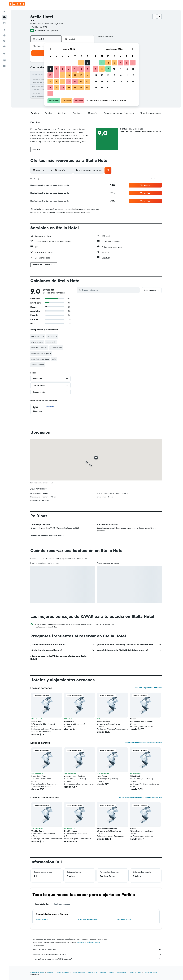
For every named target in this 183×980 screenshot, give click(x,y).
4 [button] (56, 69)
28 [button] (75, 87)
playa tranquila (37, 342)
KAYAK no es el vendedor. (97, 950)
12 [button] (63, 75)
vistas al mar (52, 336)
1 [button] (81, 63)
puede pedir (51, 342)
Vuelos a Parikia (42, 920)
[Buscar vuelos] (4, 12)
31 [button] (50, 94)
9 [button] (87, 69)
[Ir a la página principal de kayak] (17, 4)
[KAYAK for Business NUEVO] (4, 46)
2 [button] (87, 63)
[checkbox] (43, 409)
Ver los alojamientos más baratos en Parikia (143, 742)
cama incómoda (38, 365)
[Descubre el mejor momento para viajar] (4, 41)
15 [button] (81, 75)
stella (54, 359)
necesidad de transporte (41, 353)
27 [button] (69, 87)
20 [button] (69, 81)
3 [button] (50, 69)
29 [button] (81, 87)
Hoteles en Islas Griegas (117, 972)
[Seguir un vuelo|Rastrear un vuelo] (4, 35)
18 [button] (56, 81)
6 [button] (69, 69)
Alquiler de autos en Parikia (87, 920)
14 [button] (75, 75)
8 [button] (81, 69)
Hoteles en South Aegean (97, 972)
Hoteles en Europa (62, 972)
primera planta (56, 348)
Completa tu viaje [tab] (42, 904)
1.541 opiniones (52, 30)
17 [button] (50, 81)
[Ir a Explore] (4, 30)
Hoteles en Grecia (78, 972)
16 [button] (87, 75)
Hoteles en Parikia (124, 920)
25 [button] (56, 87)
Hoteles (50, 972)
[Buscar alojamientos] (4, 17)
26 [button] (63, 87)
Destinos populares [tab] (62, 904)
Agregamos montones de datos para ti (97, 954)
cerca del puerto (38, 336)
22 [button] (81, 81)
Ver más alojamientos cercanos (149, 688)
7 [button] (75, 69)
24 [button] (50, 87)
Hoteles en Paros (135, 972)
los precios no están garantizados (88, 942)
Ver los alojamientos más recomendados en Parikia (140, 797)
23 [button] (87, 81)
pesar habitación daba (40, 359)
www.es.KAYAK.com (37, 972)
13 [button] (69, 75)
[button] (4, 4)
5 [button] (63, 69)
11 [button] (56, 75)
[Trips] (4, 54)
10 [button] (50, 75)
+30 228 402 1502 (39, 27)
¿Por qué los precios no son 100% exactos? (97, 959)
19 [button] (63, 81)
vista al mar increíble (39, 348)
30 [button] (87, 87)
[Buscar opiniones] (110, 290)
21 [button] (75, 81)
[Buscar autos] (4, 23)
